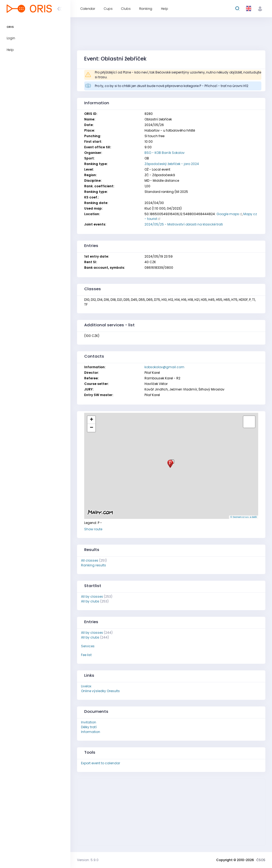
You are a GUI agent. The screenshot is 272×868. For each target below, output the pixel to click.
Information (91, 732)
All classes (90, 560)
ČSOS (261, 860)
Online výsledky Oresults (100, 691)
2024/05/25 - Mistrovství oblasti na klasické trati (184, 224)
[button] (170, 464)
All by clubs (90, 601)
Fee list (86, 655)
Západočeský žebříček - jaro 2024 (172, 164)
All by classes (92, 596)
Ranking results (93, 565)
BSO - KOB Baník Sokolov (165, 153)
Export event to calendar (101, 763)
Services (88, 646)
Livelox (86, 686)
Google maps (228, 214)
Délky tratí (89, 727)
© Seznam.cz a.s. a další (244, 517)
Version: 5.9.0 (88, 860)
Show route (93, 529)
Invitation (89, 722)
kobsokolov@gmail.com (164, 367)
